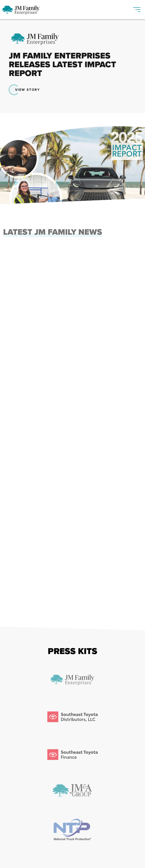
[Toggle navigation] (137, 8)
